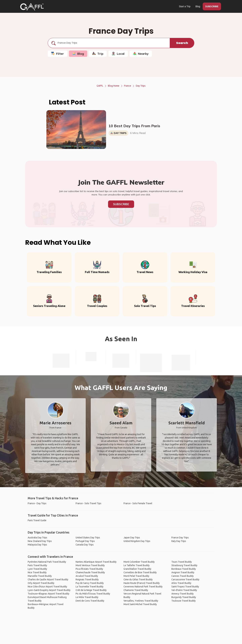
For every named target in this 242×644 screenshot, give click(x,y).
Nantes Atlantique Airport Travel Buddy (96, 562)
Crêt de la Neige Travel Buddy (91, 590)
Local (118, 54)
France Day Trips (180, 538)
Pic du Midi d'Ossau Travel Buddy (93, 594)
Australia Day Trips (37, 538)
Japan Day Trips (132, 538)
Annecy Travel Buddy (183, 594)
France (128, 86)
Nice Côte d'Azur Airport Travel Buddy (47, 587)
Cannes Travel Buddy (183, 576)
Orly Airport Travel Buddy (41, 583)
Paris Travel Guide (37, 520)
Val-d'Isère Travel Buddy (184, 590)
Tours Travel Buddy (182, 562)
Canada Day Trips (85, 545)
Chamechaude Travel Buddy (90, 572)
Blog (198, 6)
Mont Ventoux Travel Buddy (90, 565)
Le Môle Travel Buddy (87, 597)
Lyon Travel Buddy (37, 569)
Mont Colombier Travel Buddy (139, 562)
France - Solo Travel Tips (88, 503)
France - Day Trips (37, 503)
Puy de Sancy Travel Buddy (90, 583)
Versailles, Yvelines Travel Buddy (141, 601)
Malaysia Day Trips (37, 545)
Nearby (141, 54)
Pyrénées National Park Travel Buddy (47, 562)
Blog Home (114, 86)
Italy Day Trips (179, 541)
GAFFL (100, 86)
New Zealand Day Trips (40, 541)
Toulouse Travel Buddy (184, 601)
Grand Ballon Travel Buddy (137, 569)
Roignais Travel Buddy (87, 579)
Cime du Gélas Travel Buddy (138, 579)
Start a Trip (185, 6)
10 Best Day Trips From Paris (134, 126)
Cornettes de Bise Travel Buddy (140, 572)
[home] (32, 7)
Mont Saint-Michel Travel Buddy (140, 604)
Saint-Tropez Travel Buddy (185, 587)
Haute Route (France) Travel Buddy (142, 583)
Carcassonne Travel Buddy (185, 579)
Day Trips (141, 86)
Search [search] (182, 43)
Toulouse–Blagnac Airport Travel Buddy (48, 594)
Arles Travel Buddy (181, 583)
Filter (57, 54)
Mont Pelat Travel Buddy (136, 576)
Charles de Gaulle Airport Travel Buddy (48, 579)
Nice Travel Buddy (37, 572)
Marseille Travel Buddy (40, 576)
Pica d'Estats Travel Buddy (89, 569)
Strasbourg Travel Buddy (184, 565)
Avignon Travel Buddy (183, 572)
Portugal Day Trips (85, 541)
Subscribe (121, 204)
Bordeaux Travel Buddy (184, 569)
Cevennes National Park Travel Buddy (143, 587)
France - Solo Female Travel (138, 503)
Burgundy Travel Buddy (184, 597)
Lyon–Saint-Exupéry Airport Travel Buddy (49, 590)
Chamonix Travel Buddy (136, 590)
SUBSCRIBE (212, 6)
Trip (98, 54)
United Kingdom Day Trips (137, 541)
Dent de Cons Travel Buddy (90, 601)
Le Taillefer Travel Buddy (137, 565)
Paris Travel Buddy (37, 565)
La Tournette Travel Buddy (89, 587)
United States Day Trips (88, 538)
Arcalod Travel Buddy (87, 576)
